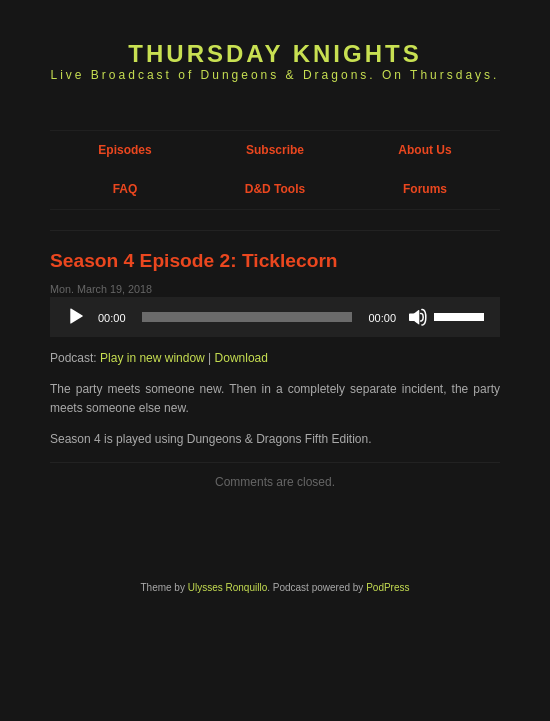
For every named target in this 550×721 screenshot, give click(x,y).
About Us (424, 150)
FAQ (125, 189)
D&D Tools (275, 189)
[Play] (76, 317)
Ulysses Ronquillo (227, 587)
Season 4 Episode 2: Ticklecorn (194, 260)
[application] (275, 317)
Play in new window (152, 358)
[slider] (247, 317)
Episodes (124, 150)
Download (241, 358)
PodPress (387, 587)
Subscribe (275, 150)
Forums (425, 189)
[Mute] (418, 317)
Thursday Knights (274, 53)
